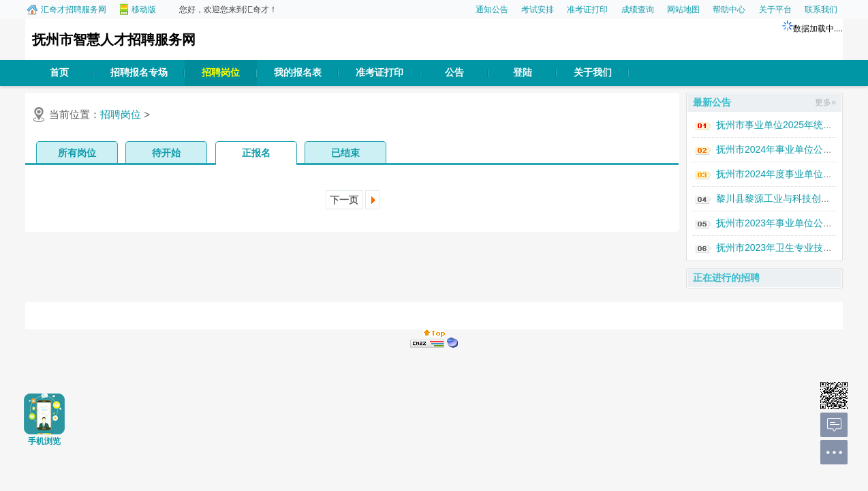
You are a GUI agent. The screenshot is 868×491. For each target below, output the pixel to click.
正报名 (256, 153)
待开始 (166, 153)
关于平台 (775, 10)
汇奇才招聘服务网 (74, 10)
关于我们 (593, 73)
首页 (59, 73)
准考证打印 (587, 10)
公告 (454, 73)
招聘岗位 (221, 73)
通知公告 (492, 10)
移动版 (144, 10)
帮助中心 (729, 10)
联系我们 (821, 10)
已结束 (345, 153)
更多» (825, 102)
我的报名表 (298, 73)
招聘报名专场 (139, 73)
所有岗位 (77, 153)
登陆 (523, 73)
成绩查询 (638, 10)
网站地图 (683, 10)
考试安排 (538, 10)
